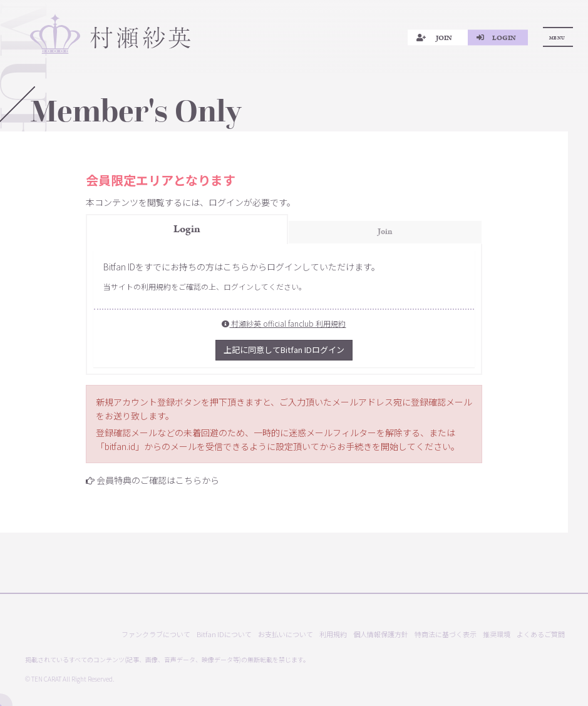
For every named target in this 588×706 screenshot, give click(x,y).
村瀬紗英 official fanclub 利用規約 (284, 323)
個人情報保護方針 (381, 634)
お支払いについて (286, 634)
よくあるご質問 (541, 634)
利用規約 (333, 634)
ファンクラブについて (156, 634)
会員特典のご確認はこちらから (158, 480)
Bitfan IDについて (224, 634)
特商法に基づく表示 (446, 634)
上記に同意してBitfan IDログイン (284, 350)
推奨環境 (497, 634)
